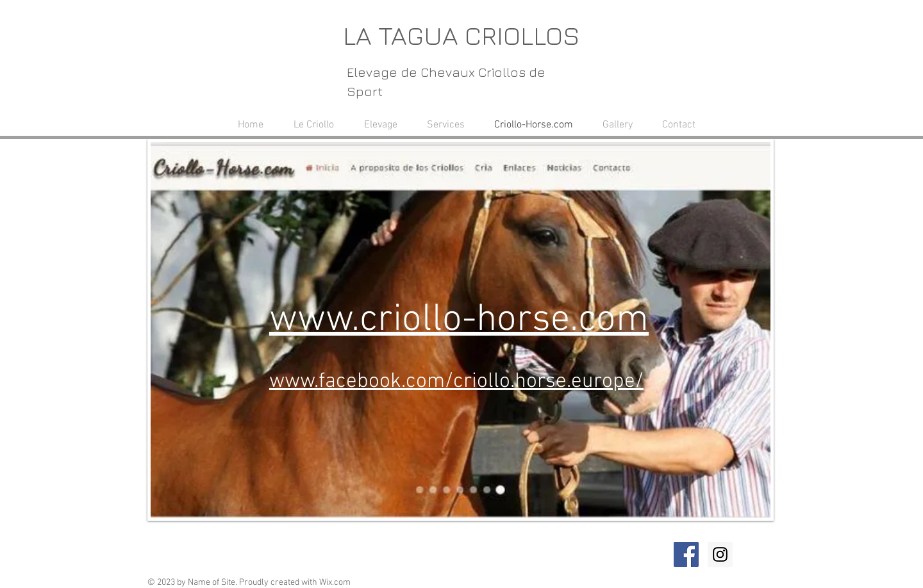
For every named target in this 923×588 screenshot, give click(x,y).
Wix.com (335, 583)
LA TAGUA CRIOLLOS (461, 35)
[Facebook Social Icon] (686, 554)
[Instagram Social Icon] (720, 554)
